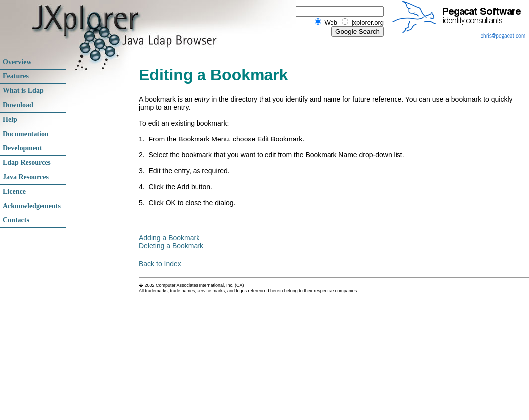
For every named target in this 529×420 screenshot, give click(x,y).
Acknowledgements (32, 206)
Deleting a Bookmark (171, 246)
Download (18, 105)
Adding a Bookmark (169, 238)
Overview (17, 62)
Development (23, 148)
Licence (14, 191)
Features (16, 76)
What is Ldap (23, 91)
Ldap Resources (27, 163)
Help (10, 119)
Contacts (16, 220)
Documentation (26, 134)
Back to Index (160, 264)
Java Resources (26, 177)
